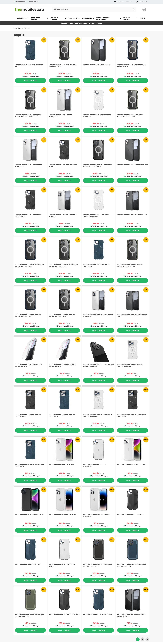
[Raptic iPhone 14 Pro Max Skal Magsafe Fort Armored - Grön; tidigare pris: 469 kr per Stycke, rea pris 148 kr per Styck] (30, 603)
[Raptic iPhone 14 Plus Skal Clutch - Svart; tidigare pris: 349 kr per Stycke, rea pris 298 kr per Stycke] (64, 603)
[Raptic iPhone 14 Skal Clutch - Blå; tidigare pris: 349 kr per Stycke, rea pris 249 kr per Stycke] (30, 553)
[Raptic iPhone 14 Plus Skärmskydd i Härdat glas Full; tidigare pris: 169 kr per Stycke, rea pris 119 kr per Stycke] (30, 353)
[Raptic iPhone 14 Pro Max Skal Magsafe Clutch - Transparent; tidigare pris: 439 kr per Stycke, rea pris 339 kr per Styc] (99, 403)
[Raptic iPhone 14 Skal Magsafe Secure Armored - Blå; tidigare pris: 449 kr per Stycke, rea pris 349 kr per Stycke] (133, 53)
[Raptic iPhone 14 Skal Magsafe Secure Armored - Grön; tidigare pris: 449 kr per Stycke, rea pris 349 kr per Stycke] (64, 53)
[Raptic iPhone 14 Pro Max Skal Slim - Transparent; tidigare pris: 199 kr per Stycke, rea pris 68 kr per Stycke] (99, 503)
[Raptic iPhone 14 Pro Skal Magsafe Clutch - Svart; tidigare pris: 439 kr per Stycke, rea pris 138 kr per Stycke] (30, 403)
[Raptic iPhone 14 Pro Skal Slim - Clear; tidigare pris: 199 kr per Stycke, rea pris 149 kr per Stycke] (64, 503)
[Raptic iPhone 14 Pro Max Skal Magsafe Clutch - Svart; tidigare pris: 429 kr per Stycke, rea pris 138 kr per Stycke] (133, 403)
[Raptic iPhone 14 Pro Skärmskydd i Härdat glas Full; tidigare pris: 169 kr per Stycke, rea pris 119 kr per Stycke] (64, 353)
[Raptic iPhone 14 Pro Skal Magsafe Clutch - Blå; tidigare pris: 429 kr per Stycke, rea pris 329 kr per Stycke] (64, 403)
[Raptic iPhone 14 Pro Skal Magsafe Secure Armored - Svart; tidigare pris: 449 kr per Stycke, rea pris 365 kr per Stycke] (64, 303)
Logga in (145, 2)
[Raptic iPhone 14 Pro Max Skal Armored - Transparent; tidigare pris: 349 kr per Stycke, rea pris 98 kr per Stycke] (99, 303)
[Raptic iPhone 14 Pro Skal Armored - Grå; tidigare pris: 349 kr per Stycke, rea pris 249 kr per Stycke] (133, 203)
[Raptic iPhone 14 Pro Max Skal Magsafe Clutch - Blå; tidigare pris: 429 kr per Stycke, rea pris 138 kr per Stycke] (30, 453)
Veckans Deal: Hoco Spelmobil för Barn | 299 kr (81, 23)
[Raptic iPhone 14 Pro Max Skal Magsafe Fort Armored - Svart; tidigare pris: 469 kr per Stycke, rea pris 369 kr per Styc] (99, 553)
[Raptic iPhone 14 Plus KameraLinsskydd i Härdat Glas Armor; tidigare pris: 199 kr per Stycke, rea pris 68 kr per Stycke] (99, 353)
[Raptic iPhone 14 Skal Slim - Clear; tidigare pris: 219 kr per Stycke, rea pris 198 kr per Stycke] (64, 453)
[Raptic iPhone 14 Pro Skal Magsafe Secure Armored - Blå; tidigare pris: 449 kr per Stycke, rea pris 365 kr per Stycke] (30, 303)
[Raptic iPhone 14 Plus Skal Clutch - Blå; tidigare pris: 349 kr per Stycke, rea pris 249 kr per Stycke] (99, 603)
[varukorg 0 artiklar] (144, 9)
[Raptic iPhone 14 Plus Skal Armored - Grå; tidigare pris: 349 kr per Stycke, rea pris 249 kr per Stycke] (133, 153)
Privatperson (119, 2)
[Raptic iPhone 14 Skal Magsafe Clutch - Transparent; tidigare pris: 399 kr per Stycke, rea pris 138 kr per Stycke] (99, 103)
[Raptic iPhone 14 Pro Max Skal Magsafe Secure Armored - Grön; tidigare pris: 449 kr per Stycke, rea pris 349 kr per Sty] (64, 253)
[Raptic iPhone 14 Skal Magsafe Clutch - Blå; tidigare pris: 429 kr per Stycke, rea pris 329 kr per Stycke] (30, 53)
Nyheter (138, 2)
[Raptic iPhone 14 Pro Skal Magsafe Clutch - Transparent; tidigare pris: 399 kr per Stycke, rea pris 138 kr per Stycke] (133, 353)
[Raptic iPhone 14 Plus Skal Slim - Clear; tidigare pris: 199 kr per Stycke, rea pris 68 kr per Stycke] (133, 453)
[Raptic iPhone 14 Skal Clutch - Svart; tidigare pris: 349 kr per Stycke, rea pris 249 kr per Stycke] (133, 503)
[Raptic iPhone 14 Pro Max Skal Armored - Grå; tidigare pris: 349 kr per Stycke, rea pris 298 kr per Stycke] (133, 303)
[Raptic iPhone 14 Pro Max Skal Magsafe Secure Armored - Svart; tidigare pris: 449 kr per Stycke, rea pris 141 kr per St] (99, 153)
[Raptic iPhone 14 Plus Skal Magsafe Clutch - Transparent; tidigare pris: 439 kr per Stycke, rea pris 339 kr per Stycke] (99, 203)
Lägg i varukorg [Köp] (30, 81)
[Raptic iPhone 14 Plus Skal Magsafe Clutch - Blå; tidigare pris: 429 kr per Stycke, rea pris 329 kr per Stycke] (99, 253)
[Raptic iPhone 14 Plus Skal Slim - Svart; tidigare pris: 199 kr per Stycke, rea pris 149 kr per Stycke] (30, 503)
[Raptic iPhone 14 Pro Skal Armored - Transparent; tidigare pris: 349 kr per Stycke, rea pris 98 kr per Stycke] (64, 203)
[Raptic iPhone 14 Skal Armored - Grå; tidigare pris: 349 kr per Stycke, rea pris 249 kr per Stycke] (99, 53)
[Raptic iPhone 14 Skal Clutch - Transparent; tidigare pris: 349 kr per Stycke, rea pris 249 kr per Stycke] (99, 453)
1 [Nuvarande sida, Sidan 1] (138, 639)
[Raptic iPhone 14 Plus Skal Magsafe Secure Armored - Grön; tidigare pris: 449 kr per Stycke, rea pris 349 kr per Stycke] (133, 103)
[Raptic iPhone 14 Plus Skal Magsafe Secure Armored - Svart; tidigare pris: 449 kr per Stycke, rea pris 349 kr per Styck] (30, 103)
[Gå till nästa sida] (147, 639)
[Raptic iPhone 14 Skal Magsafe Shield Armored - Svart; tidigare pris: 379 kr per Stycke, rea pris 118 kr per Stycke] (133, 603)
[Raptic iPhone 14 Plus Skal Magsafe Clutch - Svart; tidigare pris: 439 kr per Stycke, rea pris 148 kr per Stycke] (30, 203)
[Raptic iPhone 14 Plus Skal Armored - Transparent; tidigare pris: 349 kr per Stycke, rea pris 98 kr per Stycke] (30, 153)
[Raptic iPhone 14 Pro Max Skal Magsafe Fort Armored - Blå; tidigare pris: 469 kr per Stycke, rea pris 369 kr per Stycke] (133, 553)
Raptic (27, 28)
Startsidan (18, 28)
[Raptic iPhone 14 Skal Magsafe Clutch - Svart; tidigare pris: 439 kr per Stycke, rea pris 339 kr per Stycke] (64, 153)
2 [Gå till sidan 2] (142, 639)
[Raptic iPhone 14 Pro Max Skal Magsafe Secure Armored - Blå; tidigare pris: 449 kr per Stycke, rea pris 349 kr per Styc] (30, 253)
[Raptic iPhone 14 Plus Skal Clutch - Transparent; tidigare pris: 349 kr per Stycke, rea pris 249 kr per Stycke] (64, 553)
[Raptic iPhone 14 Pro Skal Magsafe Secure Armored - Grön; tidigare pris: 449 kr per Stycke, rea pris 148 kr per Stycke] (133, 253)
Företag (129, 2)
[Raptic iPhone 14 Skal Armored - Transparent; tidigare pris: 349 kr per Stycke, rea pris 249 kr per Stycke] (64, 103)
